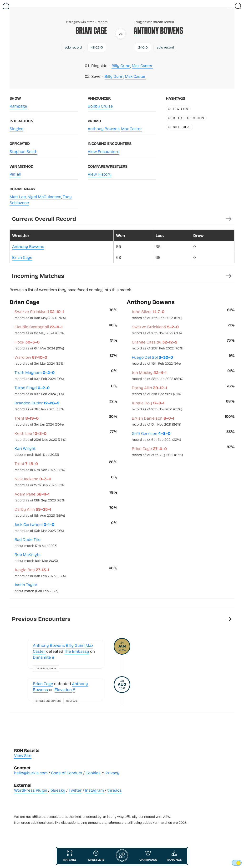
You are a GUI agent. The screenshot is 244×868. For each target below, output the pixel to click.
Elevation (63, 689)
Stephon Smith (23, 151)
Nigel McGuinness (44, 197)
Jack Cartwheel (39, 527)
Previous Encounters (41, 619)
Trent (39, 421)
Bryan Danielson (157, 421)
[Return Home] (6, 6)
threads (114, 790)
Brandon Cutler (40, 406)
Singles (16, 129)
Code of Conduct (67, 773)
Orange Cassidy (158, 345)
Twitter (75, 790)
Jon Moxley (158, 375)
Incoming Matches (38, 276)
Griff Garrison (156, 436)
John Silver (157, 314)
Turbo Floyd (39, 390)
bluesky (58, 790)
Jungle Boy (40, 572)
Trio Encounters (46, 668)
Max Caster (142, 66)
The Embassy (77, 651)
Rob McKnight (36, 557)
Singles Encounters (48, 701)
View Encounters (104, 151)
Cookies (93, 773)
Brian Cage (91, 31)
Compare (72, 701)
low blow (180, 109)
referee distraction (188, 118)
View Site (23, 755)
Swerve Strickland (40, 314)
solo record (73, 47)
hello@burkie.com (31, 773)
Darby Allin (40, 512)
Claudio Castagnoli (40, 329)
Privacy (112, 773)
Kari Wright (37, 451)
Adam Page (40, 497)
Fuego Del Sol (156, 360)
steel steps (182, 127)
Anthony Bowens (158, 31)
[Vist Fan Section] (230, 6)
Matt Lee (18, 197)
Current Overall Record (44, 218)
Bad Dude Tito (36, 542)
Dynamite (42, 657)
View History (100, 174)
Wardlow (40, 360)
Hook (39, 345)
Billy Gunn (121, 66)
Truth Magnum (39, 375)
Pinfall (15, 174)
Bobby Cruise (100, 106)
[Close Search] (238, 6)
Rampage (18, 106)
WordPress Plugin (31, 790)
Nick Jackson (40, 481)
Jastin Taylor (36, 587)
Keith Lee (41, 436)
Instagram (94, 790)
